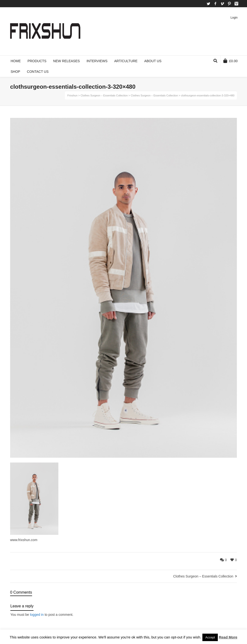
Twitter (208, 4)
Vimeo (222, 4)
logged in (37, 615)
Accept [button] (210, 637)
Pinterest (229, 4)
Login (234, 18)
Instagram (236, 4)
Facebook (215, 4)
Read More (228, 637)
